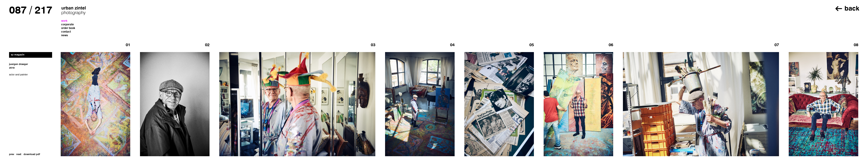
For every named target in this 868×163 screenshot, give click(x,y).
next (19, 155)
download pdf (32, 155)
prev (12, 155)
